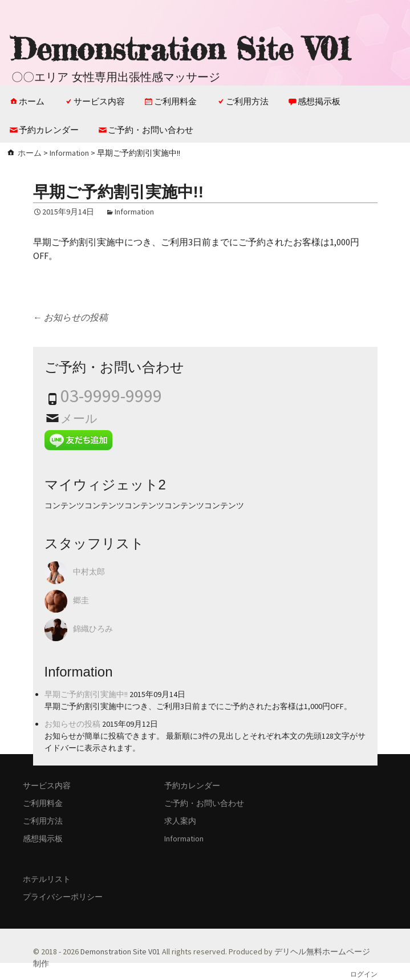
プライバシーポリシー (63, 897)
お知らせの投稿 (70, 317)
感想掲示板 (319, 101)
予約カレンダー (49, 130)
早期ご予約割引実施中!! (86, 694)
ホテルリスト (47, 879)
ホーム (32, 101)
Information (69, 153)
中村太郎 (89, 572)
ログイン (364, 974)
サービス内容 (99, 101)
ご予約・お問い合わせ (151, 130)
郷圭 (81, 601)
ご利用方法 (247, 101)
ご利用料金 (175, 101)
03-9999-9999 (111, 396)
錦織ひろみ (93, 629)
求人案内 (180, 821)
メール (79, 418)
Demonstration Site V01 (120, 951)
